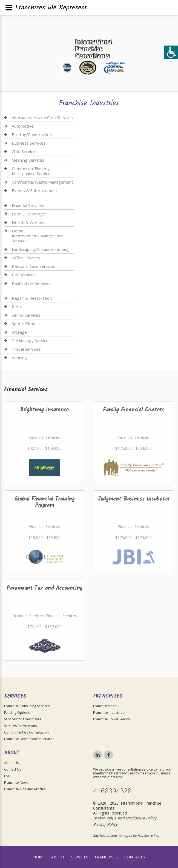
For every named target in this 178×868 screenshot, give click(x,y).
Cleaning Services (28, 160)
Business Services (29, 143)
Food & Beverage (28, 214)
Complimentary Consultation (26, 732)
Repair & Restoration (32, 298)
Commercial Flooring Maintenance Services (32, 171)
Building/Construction (32, 134)
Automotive (23, 126)
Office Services (26, 258)
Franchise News (16, 783)
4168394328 (112, 791)
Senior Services (26, 315)
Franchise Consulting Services (27, 706)
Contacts (135, 857)
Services (80, 857)
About (58, 857)
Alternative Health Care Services (42, 118)
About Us (11, 763)
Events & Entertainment (35, 190)
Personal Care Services (34, 266)
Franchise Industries (109, 713)
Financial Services (28, 205)
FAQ (7, 776)
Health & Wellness (29, 222)
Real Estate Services (31, 283)
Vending (19, 358)
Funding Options (17, 713)
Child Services (25, 151)
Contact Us (13, 769)
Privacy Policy (105, 824)
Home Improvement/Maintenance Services (38, 236)
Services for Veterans (20, 726)
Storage (19, 332)
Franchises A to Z (106, 706)
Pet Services (24, 275)
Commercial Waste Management (42, 182)
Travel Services (26, 349)
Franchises (106, 857)
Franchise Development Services (29, 739)
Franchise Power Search (111, 719)
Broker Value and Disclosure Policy (125, 818)
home (39, 857)
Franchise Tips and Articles (25, 789)
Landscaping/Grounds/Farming (41, 249)
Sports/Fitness (26, 324)
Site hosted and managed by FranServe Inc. (126, 835)
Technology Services (31, 341)
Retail (17, 307)
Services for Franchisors (23, 719)
